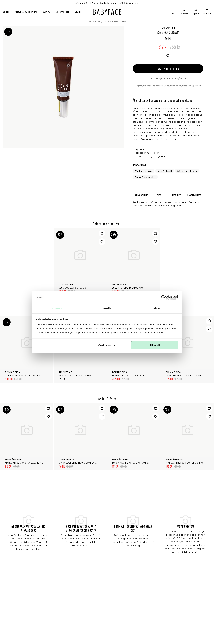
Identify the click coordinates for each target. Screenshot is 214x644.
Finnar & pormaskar (145, 177)
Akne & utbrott (165, 171)
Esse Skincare (168, 28)
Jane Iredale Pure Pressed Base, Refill (80, 375)
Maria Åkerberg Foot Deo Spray (185, 463)
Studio (78, 12)
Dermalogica (13, 372)
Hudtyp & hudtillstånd (26, 12)
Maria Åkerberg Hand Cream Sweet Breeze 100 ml (141, 463)
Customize (107, 345)
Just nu (47, 12)
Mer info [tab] (177, 195)
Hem (90, 22)
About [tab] (157, 308)
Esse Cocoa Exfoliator (72, 288)
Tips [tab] (159, 195)
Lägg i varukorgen (168, 69)
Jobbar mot (139, 165)
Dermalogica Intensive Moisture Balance (137, 375)
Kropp (106, 22)
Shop (6, 12)
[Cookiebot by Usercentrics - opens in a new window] (164, 297)
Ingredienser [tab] (194, 195)
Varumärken (63, 12)
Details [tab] (107, 308)
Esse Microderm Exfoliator (128, 288)
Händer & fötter (119, 22)
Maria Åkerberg (14, 460)
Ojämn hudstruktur (187, 171)
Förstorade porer (144, 171)
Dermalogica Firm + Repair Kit (23, 375)
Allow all (155, 345)
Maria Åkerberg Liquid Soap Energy (79, 463)
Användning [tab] (142, 195)
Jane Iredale (65, 372)
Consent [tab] (57, 308)
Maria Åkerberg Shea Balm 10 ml (24, 463)
